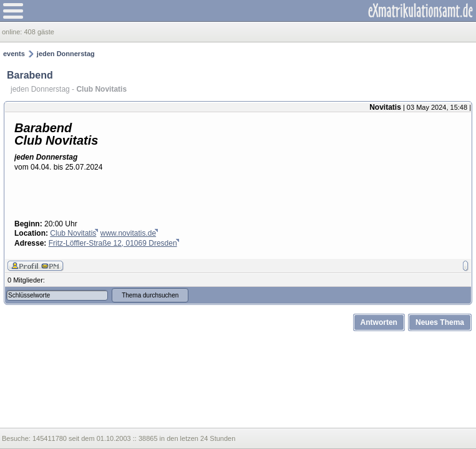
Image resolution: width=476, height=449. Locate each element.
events (14, 54)
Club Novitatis (73, 233)
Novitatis (385, 107)
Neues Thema (440, 322)
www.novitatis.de (128, 233)
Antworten (379, 322)
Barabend (30, 75)
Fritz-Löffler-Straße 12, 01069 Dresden (113, 243)
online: (13, 32)
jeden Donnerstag (66, 54)
